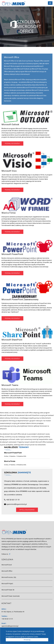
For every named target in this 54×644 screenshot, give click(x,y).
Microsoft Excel (7, 565)
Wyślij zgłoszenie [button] (27, 510)
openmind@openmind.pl (15, 504)
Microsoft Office (7, 571)
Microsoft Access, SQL (9, 577)
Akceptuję (27, 640)
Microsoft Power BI (8, 590)
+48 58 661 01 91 (12, 500)
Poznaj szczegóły (12, 143)
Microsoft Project (7, 583)
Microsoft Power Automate (11, 596)
